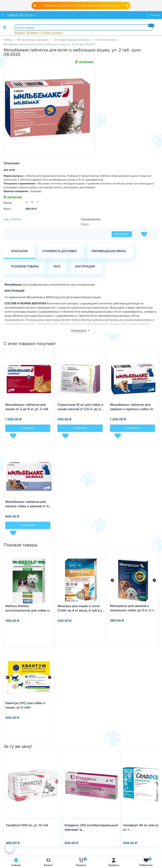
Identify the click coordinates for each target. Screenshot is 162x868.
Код (6, 219)
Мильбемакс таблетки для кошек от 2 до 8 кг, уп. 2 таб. (27, 407)
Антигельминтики (106, 40)
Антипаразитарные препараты (72, 40)
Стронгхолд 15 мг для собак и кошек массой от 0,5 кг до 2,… (81, 407)
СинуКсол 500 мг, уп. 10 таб (27, 825)
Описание (19, 251)
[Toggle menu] (5, 27)
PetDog (8, 40)
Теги (57, 266)
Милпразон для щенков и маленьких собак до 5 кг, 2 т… (133, 608)
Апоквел (20, 32)
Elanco (85, 224)
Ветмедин (33, 32)
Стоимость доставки (60, 251)
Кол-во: (8, 203)
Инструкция (85, 266)
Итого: (7, 209)
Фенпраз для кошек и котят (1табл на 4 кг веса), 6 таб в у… (81, 608)
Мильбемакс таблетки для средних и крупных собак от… (133, 407)
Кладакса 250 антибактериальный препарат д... (91, 827)
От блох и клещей (51, 32)
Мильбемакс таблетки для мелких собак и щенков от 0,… (28, 504)
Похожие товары (25, 266)
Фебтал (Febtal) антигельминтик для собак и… (28, 608)
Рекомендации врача (109, 251)
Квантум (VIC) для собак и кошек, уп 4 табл (25, 705)
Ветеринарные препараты (33, 40)
